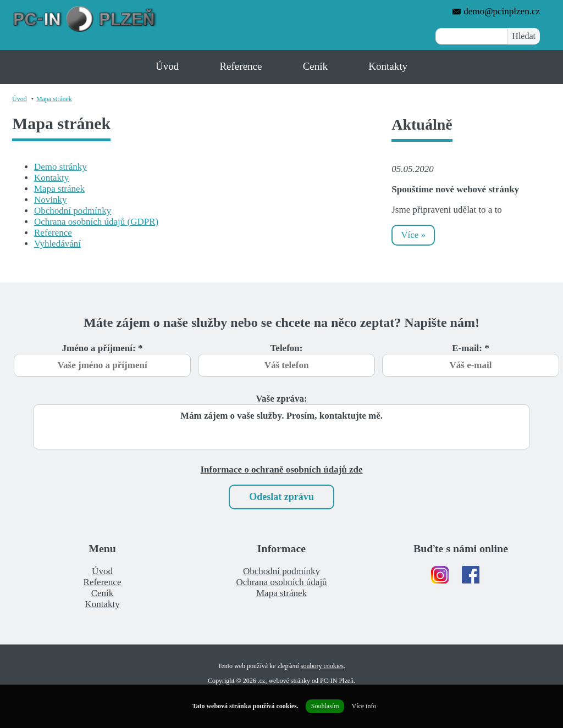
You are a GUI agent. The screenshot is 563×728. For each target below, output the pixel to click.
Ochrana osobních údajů (281, 582)
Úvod (167, 66)
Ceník (315, 66)
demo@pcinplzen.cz (496, 11)
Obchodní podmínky (73, 211)
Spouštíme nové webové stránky (455, 189)
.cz (262, 681)
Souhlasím (325, 706)
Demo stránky (60, 167)
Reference (241, 66)
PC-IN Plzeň (337, 681)
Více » (413, 235)
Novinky (51, 200)
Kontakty (388, 66)
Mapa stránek (54, 99)
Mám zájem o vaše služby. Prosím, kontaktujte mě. (281, 427)
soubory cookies (322, 666)
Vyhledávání (57, 244)
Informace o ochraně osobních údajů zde (281, 469)
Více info (364, 706)
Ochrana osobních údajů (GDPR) (96, 222)
